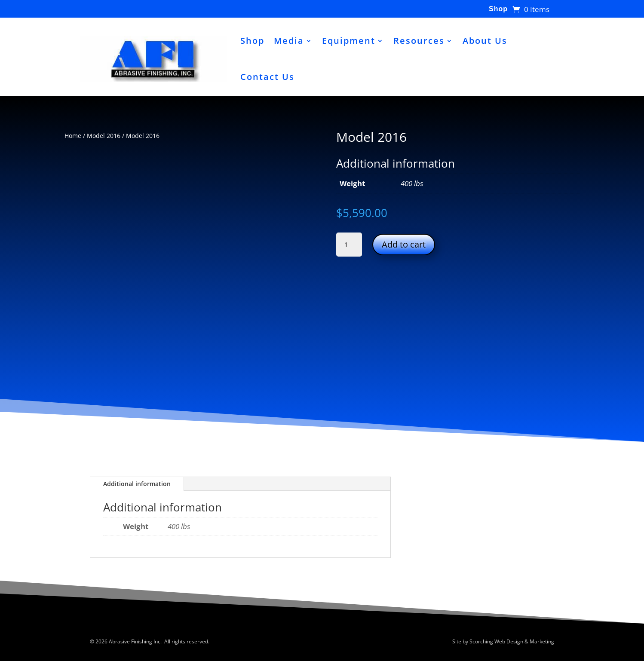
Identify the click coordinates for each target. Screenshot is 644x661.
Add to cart (404, 244)
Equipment (349, 41)
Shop (498, 9)
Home (73, 136)
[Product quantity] (349, 245)
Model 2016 (104, 136)
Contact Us (267, 77)
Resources (419, 41)
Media (289, 41)
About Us (485, 41)
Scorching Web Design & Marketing (512, 641)
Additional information (137, 484)
